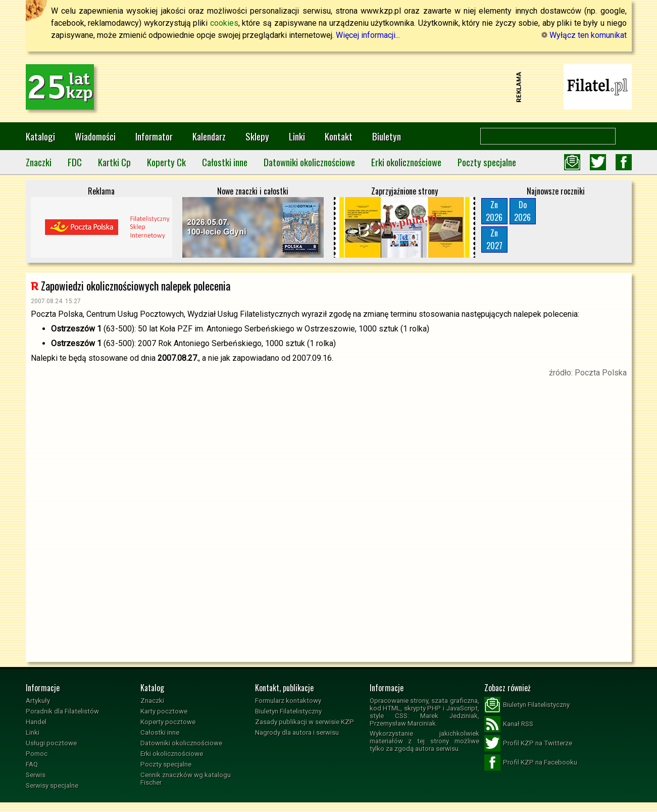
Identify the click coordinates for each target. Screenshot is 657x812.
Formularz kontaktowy (288, 701)
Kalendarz (209, 136)
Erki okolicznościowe (406, 162)
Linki (297, 136)
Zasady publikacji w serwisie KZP (305, 722)
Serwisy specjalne (52, 785)
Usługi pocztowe (51, 743)
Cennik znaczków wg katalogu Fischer (186, 779)
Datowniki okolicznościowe (309, 162)
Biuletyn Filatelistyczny (288, 711)
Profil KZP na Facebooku (531, 762)
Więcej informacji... (368, 35)
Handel (36, 722)
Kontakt (339, 136)
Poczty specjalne (487, 162)
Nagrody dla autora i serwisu (297, 732)
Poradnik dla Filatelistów (62, 711)
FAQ (32, 764)
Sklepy (257, 136)
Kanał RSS (509, 724)
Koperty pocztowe (168, 722)
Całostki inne (225, 162)
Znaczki (39, 162)
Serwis (36, 775)
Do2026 (522, 211)
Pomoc (37, 754)
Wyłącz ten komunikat (584, 35)
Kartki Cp (114, 162)
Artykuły (38, 701)
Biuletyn (387, 136)
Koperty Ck (166, 162)
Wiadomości (95, 136)
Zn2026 (494, 211)
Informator (154, 136)
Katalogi (40, 136)
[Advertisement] (329, 87)
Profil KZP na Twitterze (528, 743)
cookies (224, 23)
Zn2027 (494, 239)
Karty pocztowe (164, 711)
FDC (75, 162)
